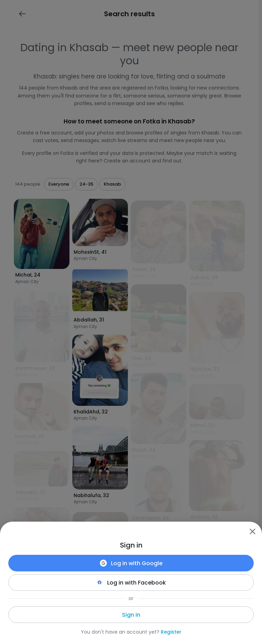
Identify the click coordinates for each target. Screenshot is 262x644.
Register (171, 632)
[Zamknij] (252, 531)
